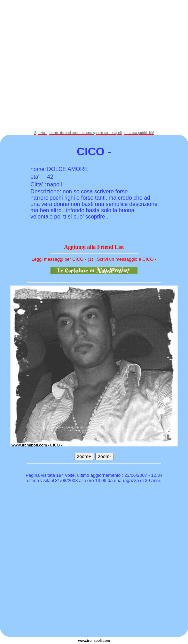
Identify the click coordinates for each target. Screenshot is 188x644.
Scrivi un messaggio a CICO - (127, 259)
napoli (97, 641)
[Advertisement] (65, 65)
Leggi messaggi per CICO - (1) (62, 259)
